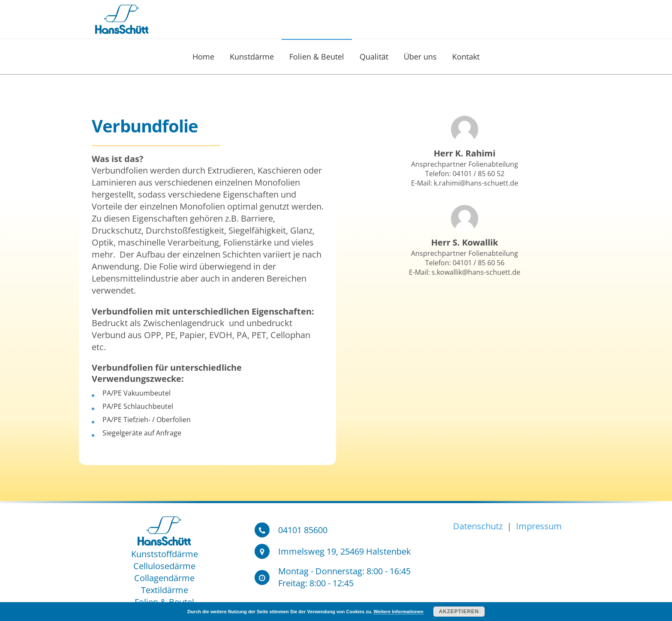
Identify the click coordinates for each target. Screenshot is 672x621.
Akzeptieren (459, 612)
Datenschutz (479, 526)
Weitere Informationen (399, 612)
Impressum (538, 526)
